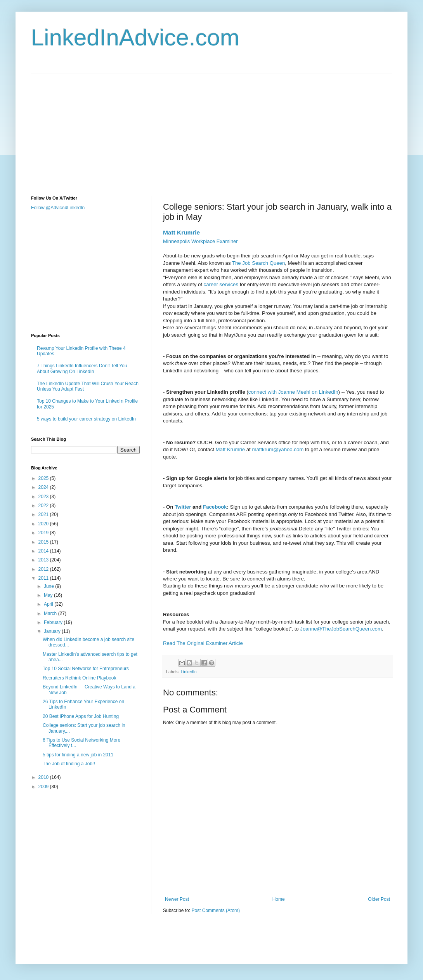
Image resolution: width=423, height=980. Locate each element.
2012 (44, 569)
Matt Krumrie (181, 232)
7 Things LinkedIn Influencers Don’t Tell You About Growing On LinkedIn (82, 368)
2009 (44, 787)
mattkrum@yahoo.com (278, 449)
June (49, 586)
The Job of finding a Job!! (69, 764)
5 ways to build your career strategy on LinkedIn (86, 419)
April (49, 604)
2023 (44, 497)
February (54, 622)
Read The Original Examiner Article (203, 643)
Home (279, 899)
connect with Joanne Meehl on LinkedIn (293, 392)
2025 (44, 478)
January (53, 631)
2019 (44, 533)
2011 (44, 578)
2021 (44, 514)
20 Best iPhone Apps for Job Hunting (81, 716)
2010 (44, 777)
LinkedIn (189, 672)
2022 (44, 506)
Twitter (184, 507)
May (49, 595)
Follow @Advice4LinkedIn (58, 208)
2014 (44, 551)
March (51, 613)
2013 (44, 560)
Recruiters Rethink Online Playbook (79, 678)
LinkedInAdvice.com (135, 37)
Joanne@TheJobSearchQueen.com (341, 629)
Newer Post (177, 899)
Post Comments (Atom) (216, 910)
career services (221, 284)
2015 (44, 542)
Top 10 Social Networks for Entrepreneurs (86, 669)
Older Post (379, 899)
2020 (44, 524)
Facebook (215, 507)
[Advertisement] (165, 128)
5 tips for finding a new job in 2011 (78, 755)
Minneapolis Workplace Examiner (200, 241)
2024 (44, 487)
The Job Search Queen (258, 263)
